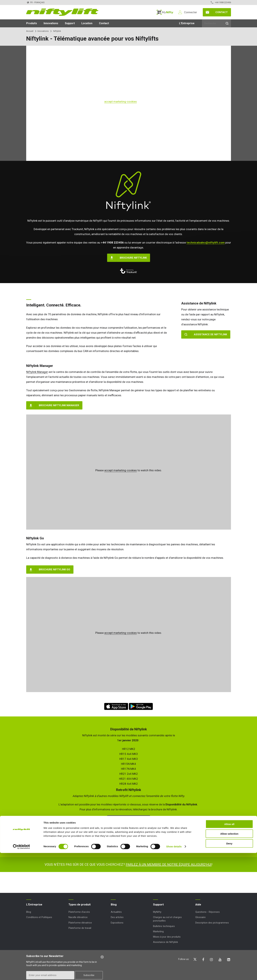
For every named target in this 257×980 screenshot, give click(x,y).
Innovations (51, 23)
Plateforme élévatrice (80, 923)
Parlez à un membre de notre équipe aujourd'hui (169, 865)
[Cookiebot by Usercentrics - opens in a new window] (21, 974)
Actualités (116, 912)
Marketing (158, 931)
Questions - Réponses (208, 912)
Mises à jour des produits (167, 937)
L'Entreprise (187, 23)
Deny (229, 970)
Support (70, 23)
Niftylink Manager (37, 372)
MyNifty (165, 12)
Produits (32, 23)
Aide (198, 904)
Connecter (191, 12)
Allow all (229, 951)
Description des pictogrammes (212, 923)
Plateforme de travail (80, 928)
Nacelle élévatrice (78, 917)
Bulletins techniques (164, 926)
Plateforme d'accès (79, 912)
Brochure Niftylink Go (54, 570)
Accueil (30, 31)
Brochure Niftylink (133, 258)
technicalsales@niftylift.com (206, 243)
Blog (29, 912)
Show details (174, 973)
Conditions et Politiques (39, 917)
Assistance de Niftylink (210, 334)
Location (87, 23)
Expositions (117, 923)
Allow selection (229, 961)
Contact (222, 12)
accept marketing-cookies (121, 102)
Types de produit (80, 904)
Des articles (117, 917)
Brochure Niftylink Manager (59, 405)
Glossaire (200, 917)
